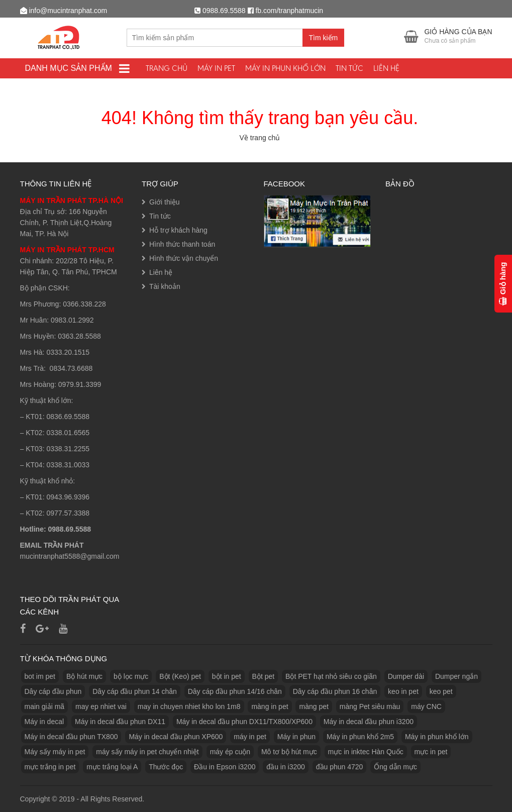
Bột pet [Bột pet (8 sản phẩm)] (264, 676)
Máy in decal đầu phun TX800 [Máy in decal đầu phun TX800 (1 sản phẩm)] (71, 737)
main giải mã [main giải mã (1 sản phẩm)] (45, 706)
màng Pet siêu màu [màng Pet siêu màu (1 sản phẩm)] (370, 706)
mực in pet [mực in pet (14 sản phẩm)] (431, 752)
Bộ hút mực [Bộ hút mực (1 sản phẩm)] (84, 676)
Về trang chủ (260, 138)
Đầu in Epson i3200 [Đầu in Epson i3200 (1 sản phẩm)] (225, 767)
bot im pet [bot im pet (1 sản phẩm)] (40, 676)
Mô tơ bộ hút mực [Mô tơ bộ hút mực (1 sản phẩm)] (289, 752)
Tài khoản (165, 286)
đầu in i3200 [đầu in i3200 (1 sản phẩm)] (286, 767)
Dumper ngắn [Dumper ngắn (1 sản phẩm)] (456, 676)
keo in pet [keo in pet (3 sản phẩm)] (403, 691)
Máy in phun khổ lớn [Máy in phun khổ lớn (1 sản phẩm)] (437, 737)
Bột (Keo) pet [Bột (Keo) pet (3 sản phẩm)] (180, 676)
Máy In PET (216, 68)
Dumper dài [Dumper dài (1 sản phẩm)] (406, 676)
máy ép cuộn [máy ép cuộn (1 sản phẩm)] (230, 752)
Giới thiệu (165, 202)
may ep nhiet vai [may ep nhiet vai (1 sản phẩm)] (101, 706)
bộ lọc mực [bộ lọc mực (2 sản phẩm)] (131, 676)
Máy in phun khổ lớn (285, 68)
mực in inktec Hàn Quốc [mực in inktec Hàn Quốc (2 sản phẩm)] (366, 752)
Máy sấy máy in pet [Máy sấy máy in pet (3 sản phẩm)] (55, 752)
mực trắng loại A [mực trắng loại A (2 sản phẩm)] (112, 767)
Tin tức (349, 68)
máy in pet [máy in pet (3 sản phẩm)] (250, 737)
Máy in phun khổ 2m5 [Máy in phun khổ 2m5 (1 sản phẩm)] (360, 737)
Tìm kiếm (324, 38)
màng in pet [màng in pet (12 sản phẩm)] (270, 706)
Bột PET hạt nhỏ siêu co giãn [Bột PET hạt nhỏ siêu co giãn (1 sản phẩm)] (331, 676)
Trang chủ (167, 68)
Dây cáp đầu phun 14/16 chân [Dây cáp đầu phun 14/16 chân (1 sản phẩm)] (235, 691)
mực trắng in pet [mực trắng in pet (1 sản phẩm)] (50, 767)
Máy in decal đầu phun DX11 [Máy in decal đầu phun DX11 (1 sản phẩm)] (120, 722)
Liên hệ (386, 68)
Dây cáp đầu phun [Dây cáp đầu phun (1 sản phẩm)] (53, 691)
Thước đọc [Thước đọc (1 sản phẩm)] (166, 767)
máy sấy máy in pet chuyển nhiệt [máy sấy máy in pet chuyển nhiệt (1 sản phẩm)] (147, 752)
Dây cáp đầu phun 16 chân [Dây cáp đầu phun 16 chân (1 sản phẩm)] (335, 691)
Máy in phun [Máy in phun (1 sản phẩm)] (296, 737)
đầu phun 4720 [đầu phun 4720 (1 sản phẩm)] (340, 767)
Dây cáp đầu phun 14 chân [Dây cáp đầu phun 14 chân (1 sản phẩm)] (135, 691)
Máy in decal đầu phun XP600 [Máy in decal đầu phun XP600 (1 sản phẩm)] (176, 737)
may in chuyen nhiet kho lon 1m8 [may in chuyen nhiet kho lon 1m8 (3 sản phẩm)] (189, 706)
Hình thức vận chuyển (184, 258)
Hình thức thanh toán (182, 244)
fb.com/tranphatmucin (289, 11)
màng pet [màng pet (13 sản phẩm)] (314, 706)
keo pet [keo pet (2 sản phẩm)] (441, 691)
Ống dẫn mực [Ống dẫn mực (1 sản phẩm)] (395, 767)
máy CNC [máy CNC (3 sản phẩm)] (426, 706)
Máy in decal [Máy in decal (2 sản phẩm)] (44, 722)
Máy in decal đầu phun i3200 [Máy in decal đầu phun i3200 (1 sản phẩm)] (369, 722)
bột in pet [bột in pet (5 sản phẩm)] (227, 676)
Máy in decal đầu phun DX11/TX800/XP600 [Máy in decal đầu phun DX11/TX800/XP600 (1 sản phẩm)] (244, 722)
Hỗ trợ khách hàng (178, 230)
